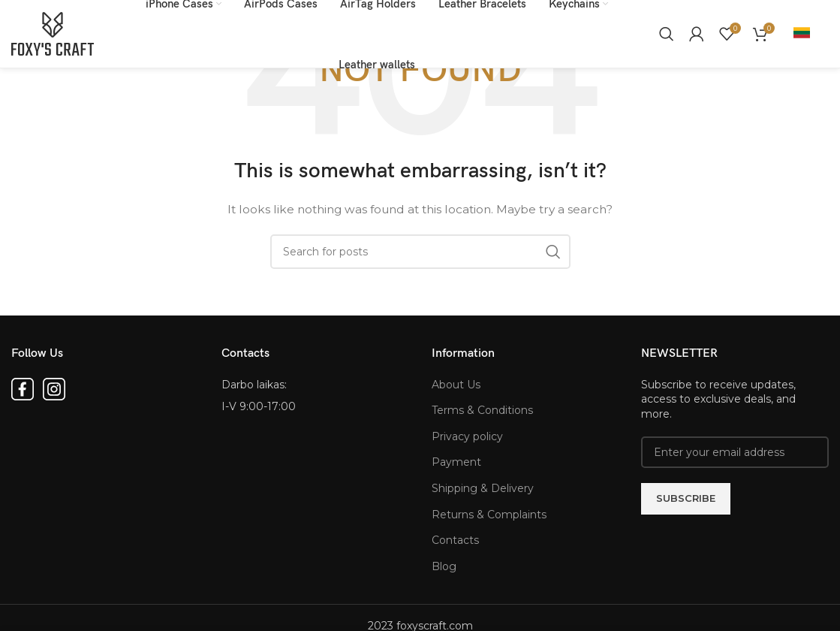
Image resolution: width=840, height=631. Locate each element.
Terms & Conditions (482, 410)
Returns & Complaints (489, 515)
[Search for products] (667, 34)
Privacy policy (467, 436)
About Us (456, 385)
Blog (444, 566)
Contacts (455, 540)
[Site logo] (53, 33)
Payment (456, 462)
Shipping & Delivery (483, 488)
